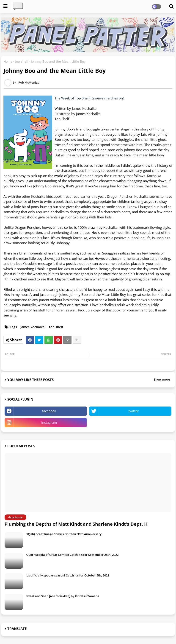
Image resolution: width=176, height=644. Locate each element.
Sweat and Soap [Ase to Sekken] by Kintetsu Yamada (62, 596)
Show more (162, 379)
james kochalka (32, 327)
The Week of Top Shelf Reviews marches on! (89, 98)
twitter (134, 411)
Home (8, 61)
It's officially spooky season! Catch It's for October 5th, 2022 (67, 575)
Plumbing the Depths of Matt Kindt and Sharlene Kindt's (76, 524)
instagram (49, 422)
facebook (49, 411)
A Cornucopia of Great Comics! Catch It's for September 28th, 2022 (72, 555)
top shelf (22, 61)
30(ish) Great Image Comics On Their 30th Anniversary (64, 534)
